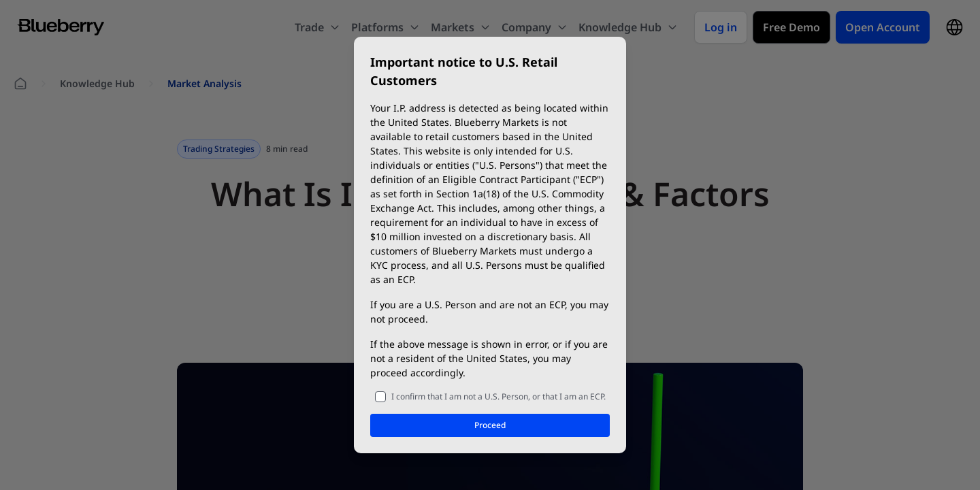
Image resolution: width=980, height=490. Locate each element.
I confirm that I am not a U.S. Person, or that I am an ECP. (499, 396)
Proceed (490, 425)
